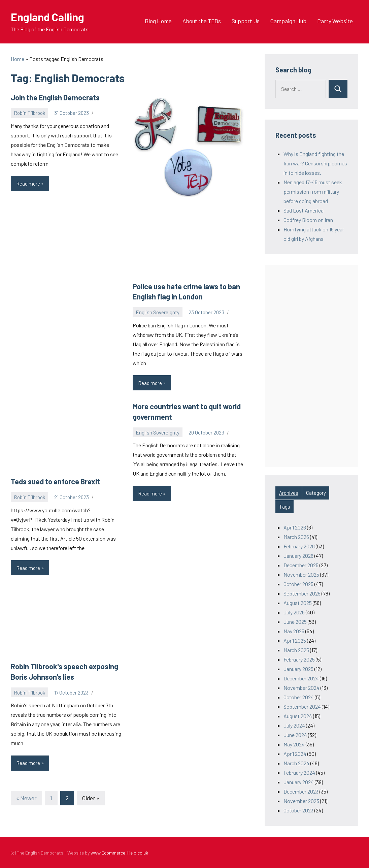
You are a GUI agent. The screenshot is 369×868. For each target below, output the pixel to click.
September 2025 (302, 593)
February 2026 (299, 546)
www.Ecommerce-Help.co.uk (119, 853)
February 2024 (299, 773)
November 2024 (301, 688)
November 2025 (301, 574)
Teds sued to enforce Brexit (55, 481)
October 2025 (298, 584)
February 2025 (299, 659)
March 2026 (296, 537)
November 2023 (301, 801)
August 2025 (298, 603)
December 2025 (301, 565)
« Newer (26, 798)
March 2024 (296, 763)
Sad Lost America (304, 210)
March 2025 (296, 650)
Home (18, 59)
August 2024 (298, 716)
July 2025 (294, 612)
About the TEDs (202, 21)
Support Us (246, 21)
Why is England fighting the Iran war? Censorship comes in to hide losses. (315, 163)
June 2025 (295, 622)
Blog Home (158, 21)
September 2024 (302, 706)
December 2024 (301, 678)
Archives (289, 493)
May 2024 (294, 744)
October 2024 (299, 697)
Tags (285, 507)
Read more (33, 185)
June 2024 (295, 735)
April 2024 (295, 754)
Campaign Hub (288, 21)
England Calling (47, 17)
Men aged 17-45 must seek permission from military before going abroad (313, 191)
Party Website (335, 21)
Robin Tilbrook (29, 113)
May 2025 (294, 631)
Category (316, 493)
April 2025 (295, 640)
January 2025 (298, 669)
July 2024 (294, 725)
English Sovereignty (158, 312)
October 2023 (298, 810)
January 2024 (299, 782)
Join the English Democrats (55, 97)
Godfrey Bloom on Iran (308, 220)
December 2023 (301, 791)
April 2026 (295, 527)
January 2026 (298, 556)
